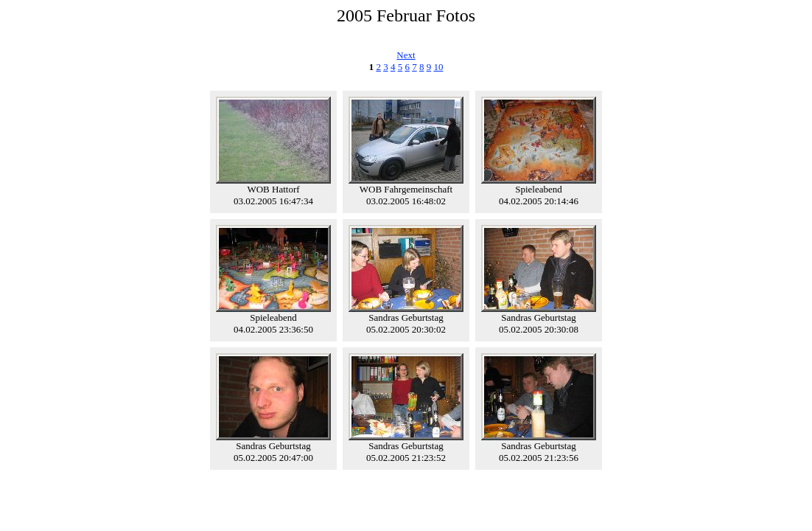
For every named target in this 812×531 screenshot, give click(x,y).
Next (406, 55)
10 (438, 67)
